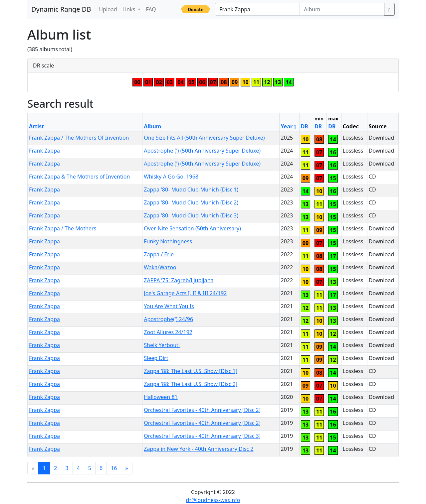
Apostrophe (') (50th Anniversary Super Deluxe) (202, 151)
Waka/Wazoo (160, 267)
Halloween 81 (161, 397)
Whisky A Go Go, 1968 (171, 177)
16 (114, 468)
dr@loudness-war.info (213, 500)
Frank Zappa (44, 151)
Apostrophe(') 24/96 (168, 319)
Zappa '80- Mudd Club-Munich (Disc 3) (191, 215)
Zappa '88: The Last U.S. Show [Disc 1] (191, 371)
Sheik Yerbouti (162, 345)
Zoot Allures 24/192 (168, 332)
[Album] (342, 9)
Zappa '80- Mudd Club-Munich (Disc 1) (191, 189)
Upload (108, 9)
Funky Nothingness (168, 241)
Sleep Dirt (156, 358)
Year (289, 126)
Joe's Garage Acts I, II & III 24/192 (185, 293)
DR (305, 126)
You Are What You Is (169, 306)
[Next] (126, 468)
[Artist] (257, 9)
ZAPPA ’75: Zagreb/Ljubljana (179, 280)
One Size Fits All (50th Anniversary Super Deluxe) (204, 138)
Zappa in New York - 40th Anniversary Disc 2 (199, 449)
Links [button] (130, 9)
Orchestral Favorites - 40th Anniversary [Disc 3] (202, 436)
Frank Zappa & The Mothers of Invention (79, 177)
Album (152, 126)
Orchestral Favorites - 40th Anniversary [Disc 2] (202, 410)
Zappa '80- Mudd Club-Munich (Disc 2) (191, 202)
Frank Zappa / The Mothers (63, 228)
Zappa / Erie (159, 254)
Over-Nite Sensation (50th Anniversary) (192, 228)
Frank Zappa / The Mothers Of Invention (79, 138)
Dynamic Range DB (61, 9)
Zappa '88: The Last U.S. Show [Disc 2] (191, 384)
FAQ (151, 9)
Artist (36, 126)
